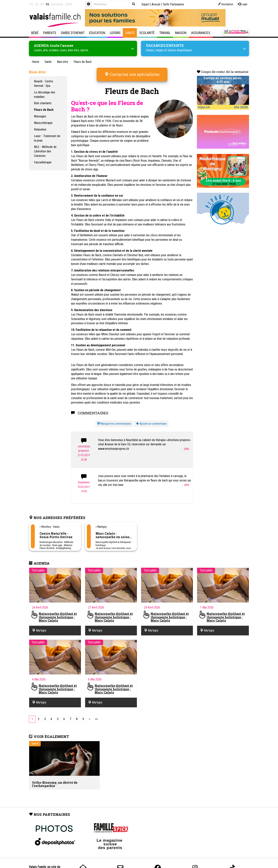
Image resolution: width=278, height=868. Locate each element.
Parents (50, 33)
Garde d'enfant (73, 33)
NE (42, 4)
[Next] (89, 717)
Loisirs (115, 33)
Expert (145, 4)
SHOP (69, 4)
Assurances (201, 33)
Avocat (156, 4)
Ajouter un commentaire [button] (151, 421)
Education (97, 33)
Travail (165, 33)
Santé (130, 33)
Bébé (35, 33)
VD (31, 4)
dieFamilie (57, 4)
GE (37, 4)
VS (47, 4)
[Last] (96, 717)
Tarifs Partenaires (173, 4)
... (186, 446)
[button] (114, 421)
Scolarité (147, 33)
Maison (181, 33)
